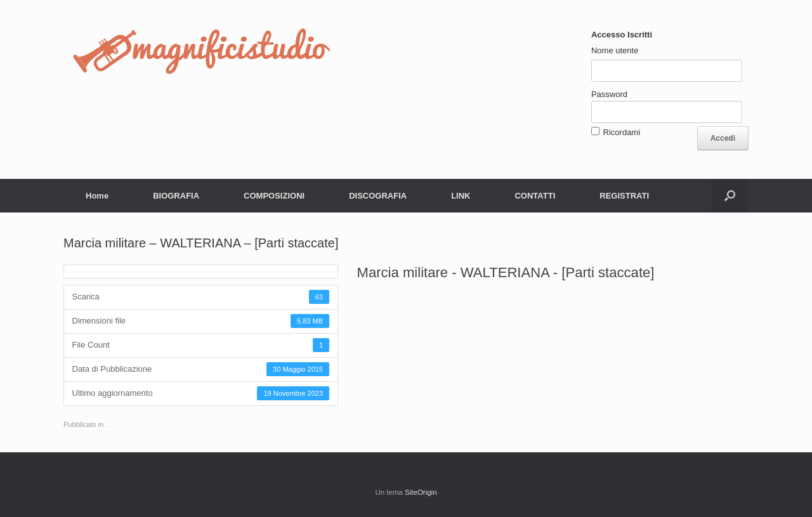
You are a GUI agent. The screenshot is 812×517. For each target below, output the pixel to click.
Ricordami (622, 132)
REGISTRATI (624, 196)
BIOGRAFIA (176, 196)
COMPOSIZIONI (274, 196)
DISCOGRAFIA (378, 196)
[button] (730, 196)
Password (609, 94)
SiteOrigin (421, 492)
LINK (461, 196)
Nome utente (615, 50)
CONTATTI (535, 196)
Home (97, 196)
